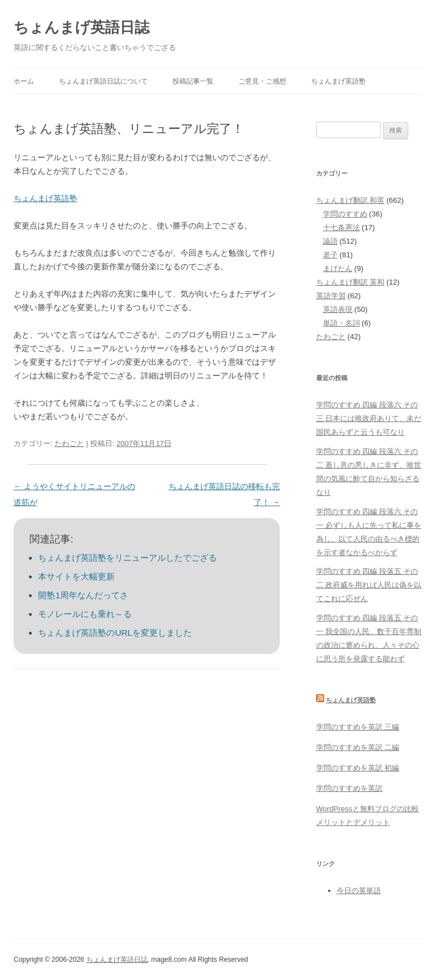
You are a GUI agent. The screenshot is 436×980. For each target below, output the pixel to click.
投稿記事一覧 (193, 81)
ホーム (24, 81)
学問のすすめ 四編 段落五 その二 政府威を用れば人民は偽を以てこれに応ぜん (369, 585)
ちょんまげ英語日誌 (81, 27)
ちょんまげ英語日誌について (103, 81)
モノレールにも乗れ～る (85, 614)
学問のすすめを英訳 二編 (358, 747)
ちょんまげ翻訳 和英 (351, 200)
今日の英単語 (359, 891)
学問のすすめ (345, 214)
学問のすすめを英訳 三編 (358, 727)
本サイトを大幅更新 (76, 576)
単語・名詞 (341, 323)
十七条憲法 (341, 228)
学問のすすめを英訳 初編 (358, 768)
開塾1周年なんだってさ (83, 595)
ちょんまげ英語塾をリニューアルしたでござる (127, 558)
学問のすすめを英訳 (349, 788)
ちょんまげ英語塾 (338, 81)
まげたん (338, 268)
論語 (330, 241)
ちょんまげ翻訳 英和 (351, 282)
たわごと (69, 443)
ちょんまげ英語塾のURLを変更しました (115, 633)
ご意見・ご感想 (262, 81)
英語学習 (331, 296)
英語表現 (338, 309)
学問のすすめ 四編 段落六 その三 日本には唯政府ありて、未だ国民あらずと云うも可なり (369, 418)
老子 (330, 255)
